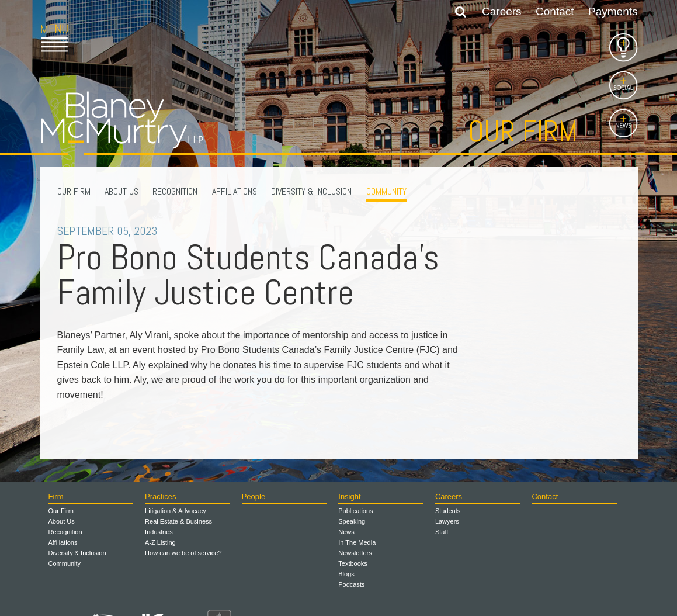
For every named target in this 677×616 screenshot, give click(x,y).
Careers (502, 11)
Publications (355, 511)
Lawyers (447, 521)
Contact (555, 11)
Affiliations (235, 191)
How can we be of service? (183, 553)
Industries (159, 532)
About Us (121, 191)
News (346, 532)
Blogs (346, 574)
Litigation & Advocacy (176, 511)
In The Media (357, 542)
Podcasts (351, 584)
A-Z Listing (160, 542)
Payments (613, 11)
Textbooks (353, 563)
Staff (442, 532)
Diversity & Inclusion (311, 191)
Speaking (352, 521)
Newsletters (355, 553)
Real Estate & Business (178, 521)
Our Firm (74, 191)
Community (386, 191)
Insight (349, 496)
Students (448, 511)
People (254, 496)
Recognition (175, 191)
